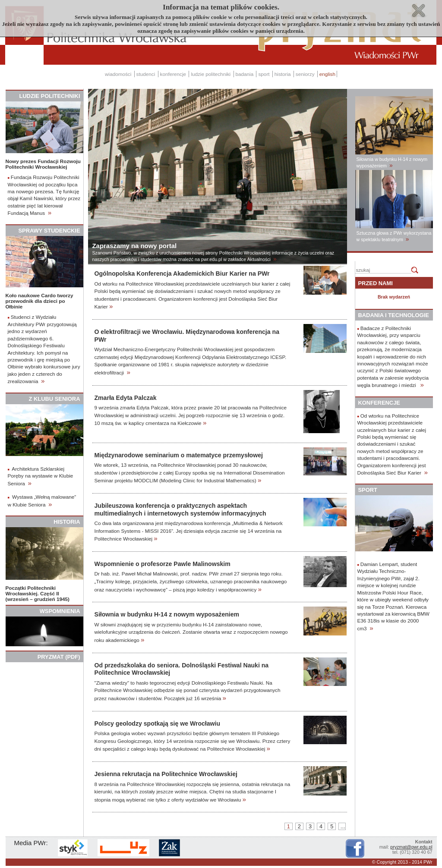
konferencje (173, 74)
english (327, 74)
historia (283, 74)
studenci (146, 74)
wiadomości (118, 74)
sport (264, 74)
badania (245, 74)
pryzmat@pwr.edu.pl (411, 847)
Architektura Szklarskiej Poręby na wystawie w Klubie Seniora (41, 476)
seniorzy (305, 74)
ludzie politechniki (211, 74)
